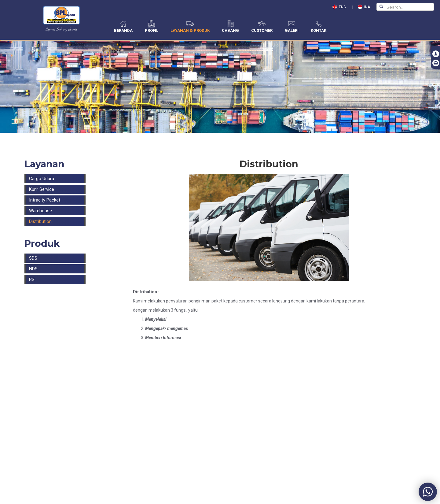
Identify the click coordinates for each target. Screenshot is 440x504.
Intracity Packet (45, 200)
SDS (33, 258)
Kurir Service (42, 189)
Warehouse (40, 211)
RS (32, 280)
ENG (341, 7)
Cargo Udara (42, 179)
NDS (33, 269)
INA (364, 7)
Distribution (40, 221)
